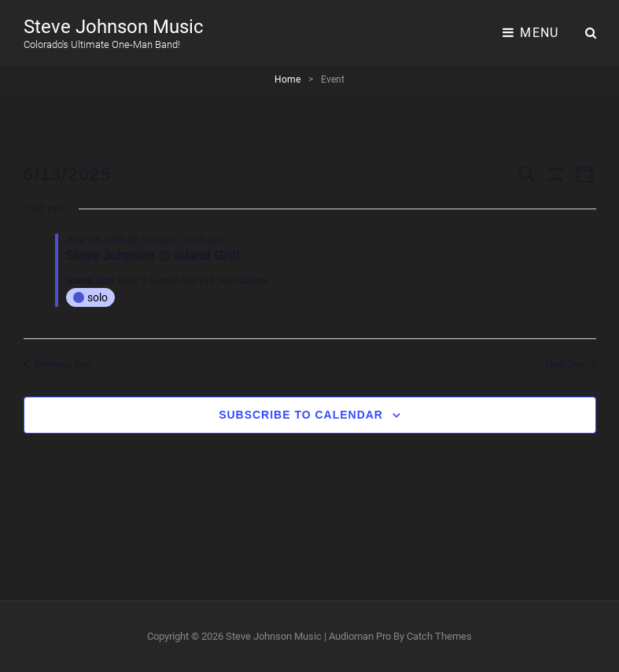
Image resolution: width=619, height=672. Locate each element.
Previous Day (57, 364)
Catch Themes (439, 636)
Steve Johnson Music (114, 27)
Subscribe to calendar (301, 415)
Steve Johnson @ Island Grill (153, 255)
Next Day (570, 364)
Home (287, 79)
